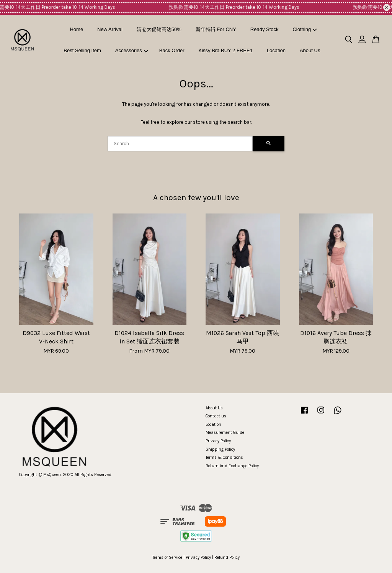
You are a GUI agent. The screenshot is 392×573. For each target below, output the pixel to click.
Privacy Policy (218, 441)
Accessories (132, 50)
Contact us (216, 416)
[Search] (180, 144)
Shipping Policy (220, 449)
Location (276, 50)
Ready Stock (265, 29)
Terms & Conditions (224, 457)
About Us (310, 50)
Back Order (172, 50)
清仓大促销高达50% (159, 29)
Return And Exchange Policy (232, 466)
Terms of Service (167, 557)
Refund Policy (227, 557)
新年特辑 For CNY (216, 29)
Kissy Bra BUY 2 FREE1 (226, 50)
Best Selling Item (82, 50)
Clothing (305, 29)
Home (76, 29)
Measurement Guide (225, 433)
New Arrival (110, 29)
